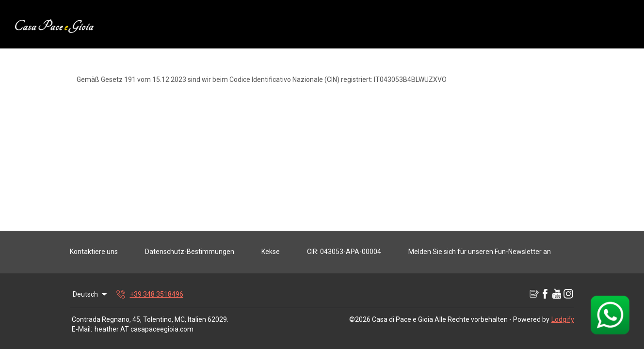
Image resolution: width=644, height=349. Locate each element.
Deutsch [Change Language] (91, 294)
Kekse (271, 252)
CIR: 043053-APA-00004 (344, 252)
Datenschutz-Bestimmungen (190, 252)
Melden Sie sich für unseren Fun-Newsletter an (480, 252)
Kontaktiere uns (94, 252)
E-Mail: (82, 329)
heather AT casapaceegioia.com (144, 329)
